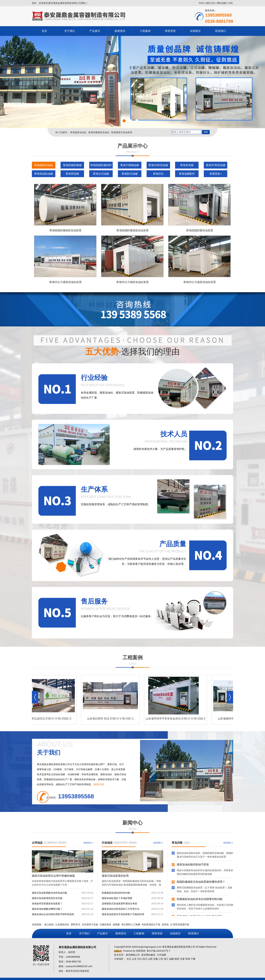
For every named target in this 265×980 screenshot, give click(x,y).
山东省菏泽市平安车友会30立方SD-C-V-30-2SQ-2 (177, 719)
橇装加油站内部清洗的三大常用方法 (121, 909)
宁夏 (193, 959)
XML (231, 3)
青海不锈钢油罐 (130, 165)
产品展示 (95, 31)
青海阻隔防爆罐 (72, 165)
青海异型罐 (72, 174)
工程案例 (145, 31)
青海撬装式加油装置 (122, 132)
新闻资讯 (120, 31)
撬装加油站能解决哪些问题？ (47, 909)
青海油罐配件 (187, 174)
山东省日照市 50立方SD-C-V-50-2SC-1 (111, 719)
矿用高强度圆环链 (180, 924)
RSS (201, 3)
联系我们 (221, 31)
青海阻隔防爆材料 (101, 165)
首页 (44, 31)
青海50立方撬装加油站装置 (65, 282)
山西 (150, 959)
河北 (140, 959)
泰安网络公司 (133, 955)
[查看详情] (99, 784)
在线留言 (195, 31)
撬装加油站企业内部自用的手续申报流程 (53, 914)
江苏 (161, 959)
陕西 (177, 959)
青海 (188, 959)
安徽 (155, 959)
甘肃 (182, 959)
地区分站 (210, 3)
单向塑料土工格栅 (131, 924)
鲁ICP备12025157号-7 (158, 951)
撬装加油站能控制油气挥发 (193, 865)
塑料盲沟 (75, 924)
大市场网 (161, 955)
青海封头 (158, 174)
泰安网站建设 (148, 955)
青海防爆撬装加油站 (99, 132)
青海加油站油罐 (44, 174)
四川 (145, 959)
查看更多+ (216, 174)
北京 (129, 959)
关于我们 (70, 31)
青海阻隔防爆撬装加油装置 (65, 230)
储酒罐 (116, 924)
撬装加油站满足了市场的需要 (117, 898)
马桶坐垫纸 (105, 924)
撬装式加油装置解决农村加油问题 (49, 893)
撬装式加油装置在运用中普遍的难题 (53, 876)
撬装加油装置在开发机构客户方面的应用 (123, 914)
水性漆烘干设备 (90, 924)
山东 (134, 959)
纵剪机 (165, 924)
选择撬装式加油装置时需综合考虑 (119, 904)
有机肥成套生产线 (151, 924)
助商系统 (141, 951)
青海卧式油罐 (130, 174)
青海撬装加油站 (78, 132)
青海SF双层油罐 (216, 165)
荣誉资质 (170, 31)
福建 (172, 959)
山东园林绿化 (62, 924)
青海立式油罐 (101, 174)
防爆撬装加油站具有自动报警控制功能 (200, 900)
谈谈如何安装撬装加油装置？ (47, 904)
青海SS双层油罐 (158, 165)
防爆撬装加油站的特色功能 (116, 893)
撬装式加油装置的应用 (115, 876)
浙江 (166, 959)
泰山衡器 (49, 924)
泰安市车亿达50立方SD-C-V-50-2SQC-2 (48, 719)
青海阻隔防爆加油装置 (200, 230)
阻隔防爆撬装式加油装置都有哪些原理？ (201, 882)
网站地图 (222, 3)
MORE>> (88, 843)
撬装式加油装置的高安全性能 (47, 898)
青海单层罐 (187, 165)
